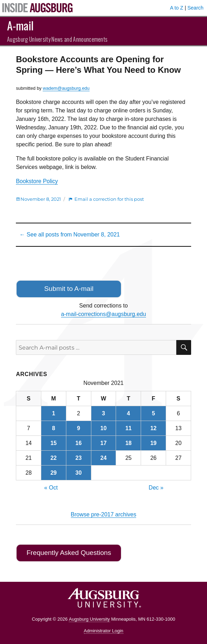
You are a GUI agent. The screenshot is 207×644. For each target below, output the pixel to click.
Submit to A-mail (69, 289)
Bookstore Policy (37, 181)
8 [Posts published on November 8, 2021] (53, 428)
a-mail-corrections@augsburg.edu (103, 314)
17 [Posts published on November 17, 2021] (104, 443)
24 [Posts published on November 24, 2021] (104, 458)
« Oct (51, 488)
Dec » (156, 488)
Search (195, 8)
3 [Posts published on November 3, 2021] (103, 413)
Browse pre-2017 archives (104, 514)
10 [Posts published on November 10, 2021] (104, 428)
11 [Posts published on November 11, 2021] (128, 428)
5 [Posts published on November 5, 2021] (154, 413)
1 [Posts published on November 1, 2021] (53, 413)
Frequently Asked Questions (69, 553)
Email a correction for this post (109, 199)
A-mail (20, 25)
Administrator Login (104, 631)
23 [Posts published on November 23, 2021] (79, 458)
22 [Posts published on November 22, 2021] (54, 458)
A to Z (177, 8)
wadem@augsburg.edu (66, 88)
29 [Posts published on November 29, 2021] (54, 473)
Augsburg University (89, 619)
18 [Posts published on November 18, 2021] (128, 443)
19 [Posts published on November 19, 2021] (153, 443)
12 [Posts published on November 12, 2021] (153, 428)
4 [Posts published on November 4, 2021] (129, 413)
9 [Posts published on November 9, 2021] (78, 428)
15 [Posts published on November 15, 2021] (54, 443)
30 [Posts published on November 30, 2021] (79, 473)
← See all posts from (70, 235)
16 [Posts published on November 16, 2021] (79, 443)
